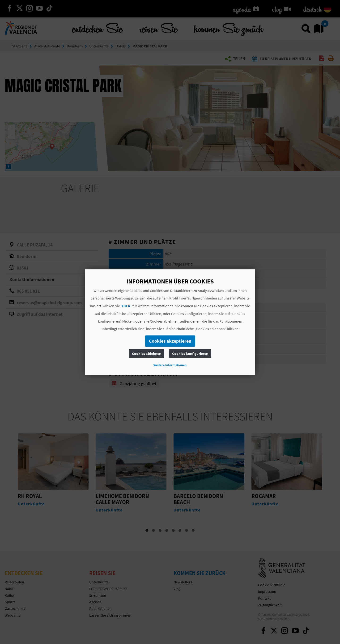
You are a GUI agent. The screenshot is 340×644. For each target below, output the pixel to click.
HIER (126, 306)
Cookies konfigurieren (190, 353)
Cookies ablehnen (147, 353)
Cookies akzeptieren (170, 341)
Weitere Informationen (170, 365)
